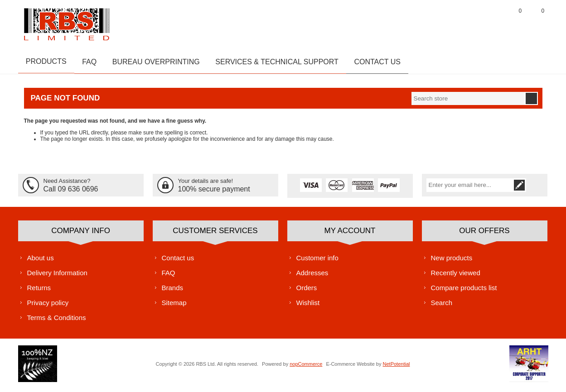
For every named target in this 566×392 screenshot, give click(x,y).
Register (469, 22)
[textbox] (468, 102)
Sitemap (174, 306)
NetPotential (397, 367)
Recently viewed (456, 276)
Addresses (312, 276)
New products (452, 261)
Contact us (178, 261)
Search (442, 306)
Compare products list (464, 291)
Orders (307, 291)
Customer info (317, 261)
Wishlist (308, 306)
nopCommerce (306, 367)
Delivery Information (57, 276)
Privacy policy (48, 306)
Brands (173, 291)
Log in (492, 22)
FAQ (169, 276)
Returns (39, 291)
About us (41, 261)
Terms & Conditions (57, 321)
